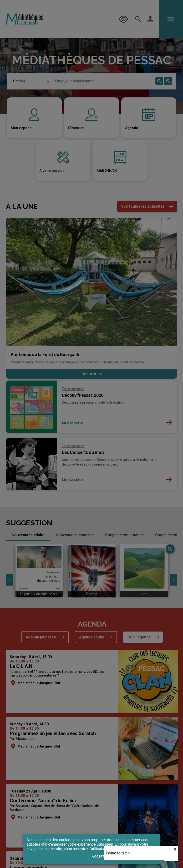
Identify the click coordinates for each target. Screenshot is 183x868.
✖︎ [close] (175, 849)
